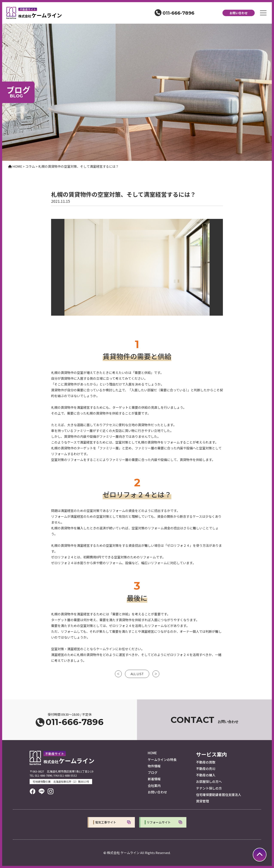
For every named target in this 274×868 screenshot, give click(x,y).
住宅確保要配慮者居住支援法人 (219, 795)
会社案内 (154, 786)
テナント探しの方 (209, 788)
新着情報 (154, 779)
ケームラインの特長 (162, 760)
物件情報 (154, 766)
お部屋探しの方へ (209, 781)
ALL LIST (137, 674)
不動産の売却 (206, 769)
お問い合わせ (239, 13)
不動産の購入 (206, 775)
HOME (152, 753)
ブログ (153, 772)
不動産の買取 (206, 762)
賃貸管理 (202, 801)
